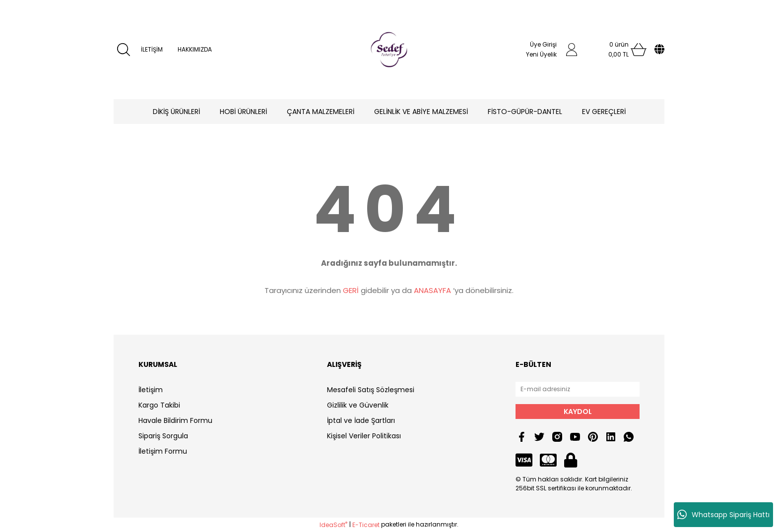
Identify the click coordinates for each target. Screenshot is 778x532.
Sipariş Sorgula (163, 436)
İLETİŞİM (152, 49)
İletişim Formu (163, 451)
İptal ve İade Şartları (361, 420)
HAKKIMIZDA (195, 49)
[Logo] (389, 50)
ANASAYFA (432, 290)
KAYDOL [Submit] (578, 412)
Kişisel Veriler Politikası (364, 436)
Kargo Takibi (159, 405)
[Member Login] (572, 50)
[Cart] (619, 50)
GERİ (351, 290)
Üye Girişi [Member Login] (543, 44)
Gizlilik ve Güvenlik (358, 405)
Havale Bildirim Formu (175, 420)
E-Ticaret (366, 525)
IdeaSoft (333, 525)
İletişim (151, 390)
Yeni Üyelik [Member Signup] (541, 54)
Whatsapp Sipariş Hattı (723, 515)
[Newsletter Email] (578, 389)
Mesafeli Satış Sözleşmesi (371, 390)
